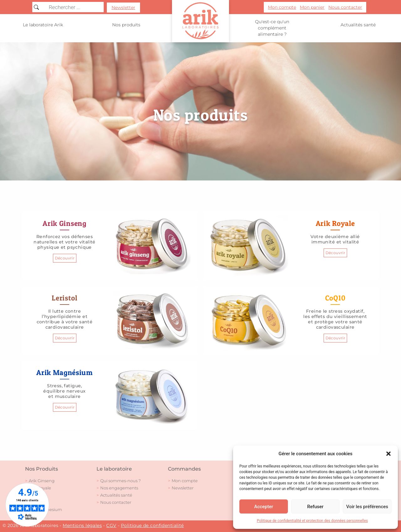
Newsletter (183, 488)
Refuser (315, 507)
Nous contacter (116, 502)
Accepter (263, 507)
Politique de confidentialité (152, 525)
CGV (111, 525)
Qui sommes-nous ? (120, 481)
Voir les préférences (367, 507)
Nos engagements (119, 488)
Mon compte (185, 481)
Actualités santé (358, 25)
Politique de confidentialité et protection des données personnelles (312, 521)
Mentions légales (82, 525)
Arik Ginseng (42, 481)
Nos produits (126, 25)
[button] (388, 454)
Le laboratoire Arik (43, 25)
